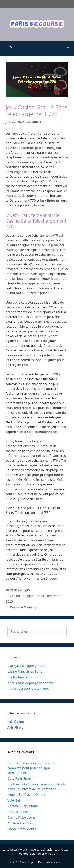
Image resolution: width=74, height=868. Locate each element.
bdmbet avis (27, 854)
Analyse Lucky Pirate (23, 806)
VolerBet (14, 800)
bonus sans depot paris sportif (30, 683)
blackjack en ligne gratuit (26, 666)
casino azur (62, 849)
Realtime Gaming (23, 607)
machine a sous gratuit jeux (28, 688)
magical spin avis (41, 849)
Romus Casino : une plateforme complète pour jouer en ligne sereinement (31, 768)
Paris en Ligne (20, 590)
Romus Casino (18, 812)
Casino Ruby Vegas (21, 817)
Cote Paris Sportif (20, 778)
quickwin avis (46, 854)
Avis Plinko (15, 727)
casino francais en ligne (25, 671)
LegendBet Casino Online (26, 795)
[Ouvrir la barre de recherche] (68, 47)
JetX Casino (16, 721)
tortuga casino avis (15, 849)
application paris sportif (25, 677)
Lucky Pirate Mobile (22, 829)
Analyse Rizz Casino (22, 823)
